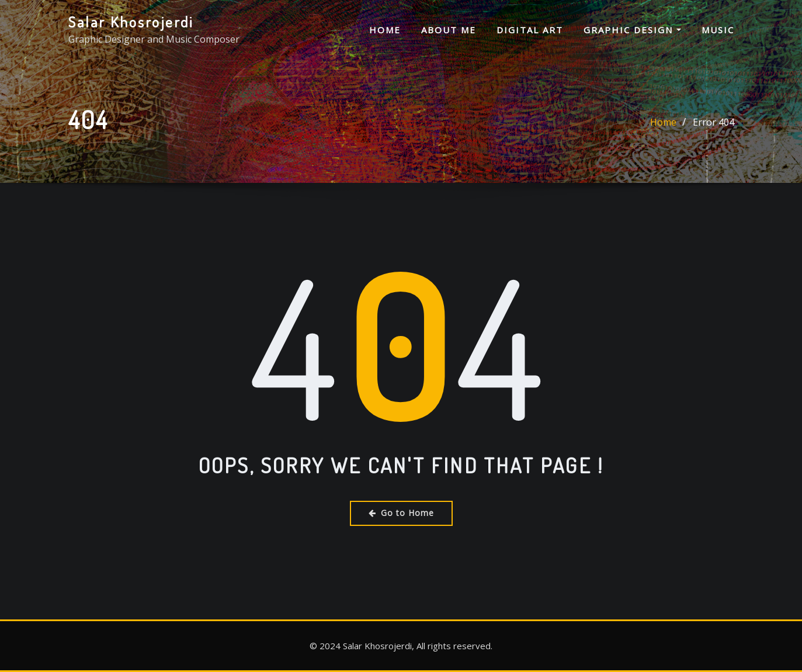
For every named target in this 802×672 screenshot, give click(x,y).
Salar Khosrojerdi (131, 22)
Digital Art (530, 30)
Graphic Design (632, 30)
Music (718, 30)
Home (385, 30)
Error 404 (714, 123)
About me (449, 30)
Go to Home (401, 513)
